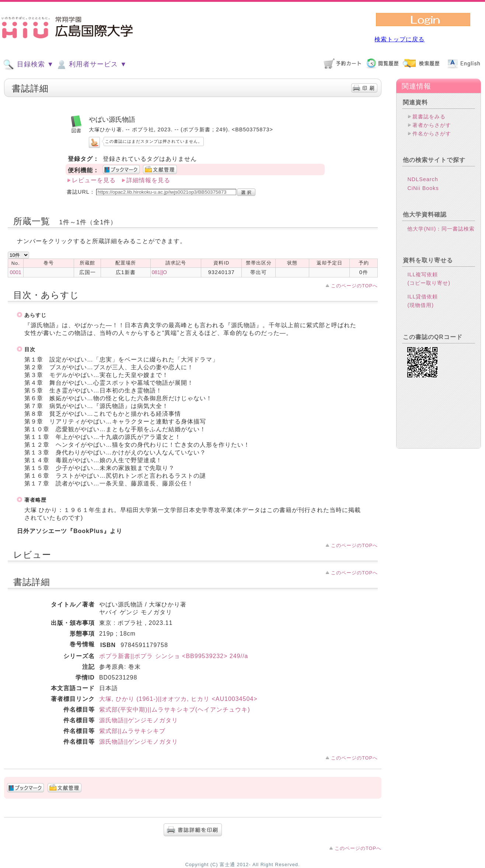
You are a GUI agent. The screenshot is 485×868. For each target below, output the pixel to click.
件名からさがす (432, 134)
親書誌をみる (429, 117)
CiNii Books (423, 200)
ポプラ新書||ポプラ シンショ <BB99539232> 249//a (174, 656)
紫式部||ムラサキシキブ (132, 731)
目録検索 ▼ (28, 65)
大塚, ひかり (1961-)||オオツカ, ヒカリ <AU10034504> (178, 699)
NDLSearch (423, 191)
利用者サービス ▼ (91, 65)
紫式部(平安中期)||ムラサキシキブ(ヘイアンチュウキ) (175, 710)
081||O (159, 272)
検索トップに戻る (399, 39)
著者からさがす (432, 125)
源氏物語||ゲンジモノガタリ (139, 720)
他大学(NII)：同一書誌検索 (441, 241)
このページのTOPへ (354, 286)
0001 (16, 272)
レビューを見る (94, 180)
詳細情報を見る (148, 180)
